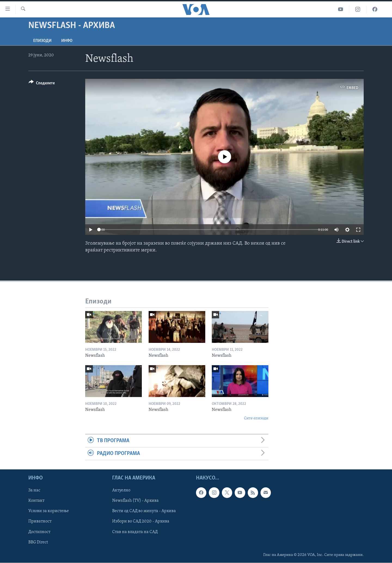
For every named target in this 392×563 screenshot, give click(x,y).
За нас (34, 491)
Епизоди (42, 41)
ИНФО (67, 41)
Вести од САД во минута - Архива (144, 511)
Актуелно (121, 491)
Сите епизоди (256, 418)
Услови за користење (49, 511)
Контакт (36, 501)
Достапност (39, 532)
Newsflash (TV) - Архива (135, 501)
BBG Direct (38, 542)
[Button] (42, 84)
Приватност (40, 522)
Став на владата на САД (135, 532)
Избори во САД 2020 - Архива (141, 522)
